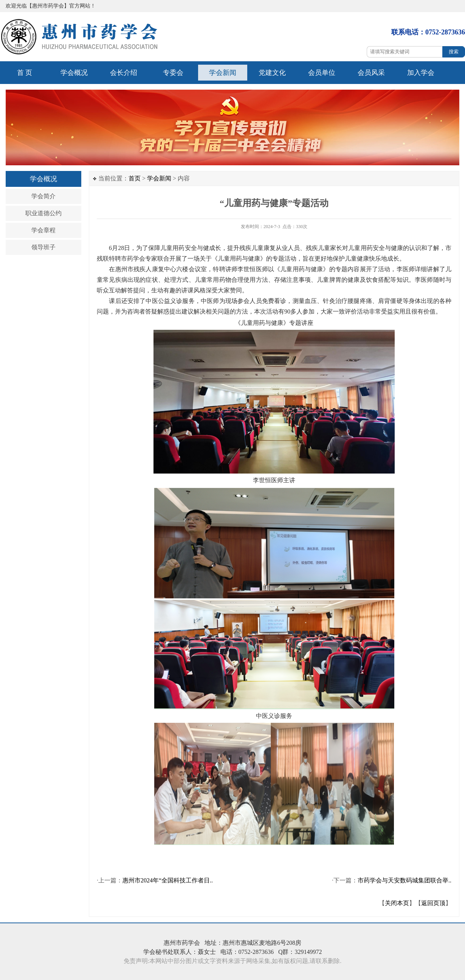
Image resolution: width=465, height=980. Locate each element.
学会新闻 (223, 73)
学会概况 (74, 73)
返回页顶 (433, 903)
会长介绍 (124, 73)
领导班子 (43, 247)
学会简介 (43, 196)
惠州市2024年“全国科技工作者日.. (168, 880)
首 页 (25, 73)
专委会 (173, 73)
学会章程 (43, 230)
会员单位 (322, 73)
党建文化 (272, 73)
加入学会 (421, 73)
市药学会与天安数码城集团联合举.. (405, 880)
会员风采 (371, 73)
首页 (135, 178)
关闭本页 (397, 903)
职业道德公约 (43, 213)
